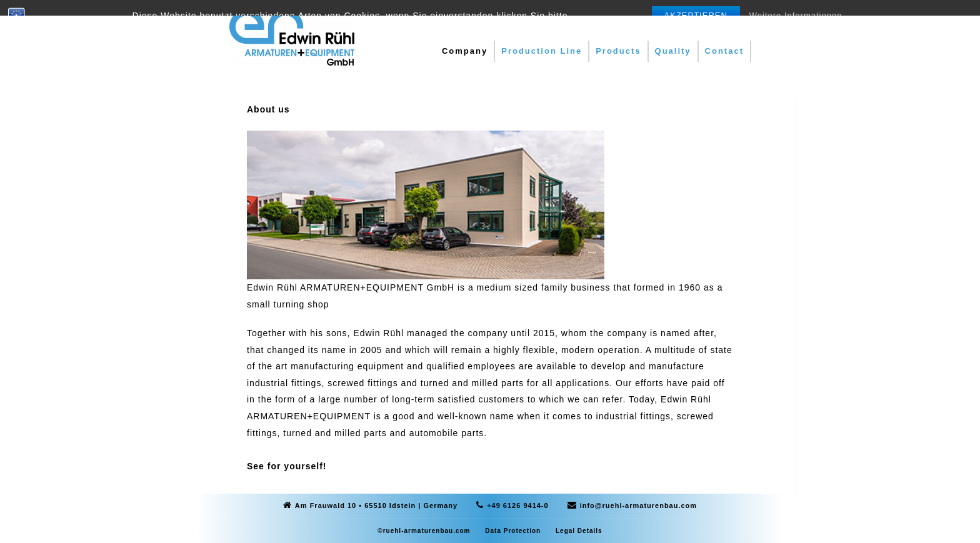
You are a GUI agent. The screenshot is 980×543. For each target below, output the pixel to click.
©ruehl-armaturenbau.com (424, 531)
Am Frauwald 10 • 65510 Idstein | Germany (376, 506)
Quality (673, 51)
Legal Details (579, 531)
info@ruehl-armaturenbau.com (638, 506)
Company (465, 51)
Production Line (542, 51)
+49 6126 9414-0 (518, 506)
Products (618, 51)
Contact (724, 51)
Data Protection (513, 531)
